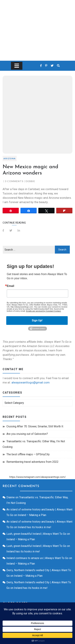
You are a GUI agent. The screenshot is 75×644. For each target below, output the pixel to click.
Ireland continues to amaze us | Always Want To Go (37, 558)
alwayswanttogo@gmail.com (31, 382)
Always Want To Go (37, 25)
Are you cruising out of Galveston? (27, 434)
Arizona (10, 158)
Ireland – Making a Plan (32, 515)
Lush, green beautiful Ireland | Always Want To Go (36, 534)
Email (11, 286)
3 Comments (14, 181)
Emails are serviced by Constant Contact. (44, 311)
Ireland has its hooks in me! (34, 527)
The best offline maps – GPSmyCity (28, 454)
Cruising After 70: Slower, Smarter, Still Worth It (35, 426)
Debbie (30, 181)
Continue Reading (14, 223)
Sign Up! (37, 320)
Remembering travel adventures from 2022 (32, 462)
